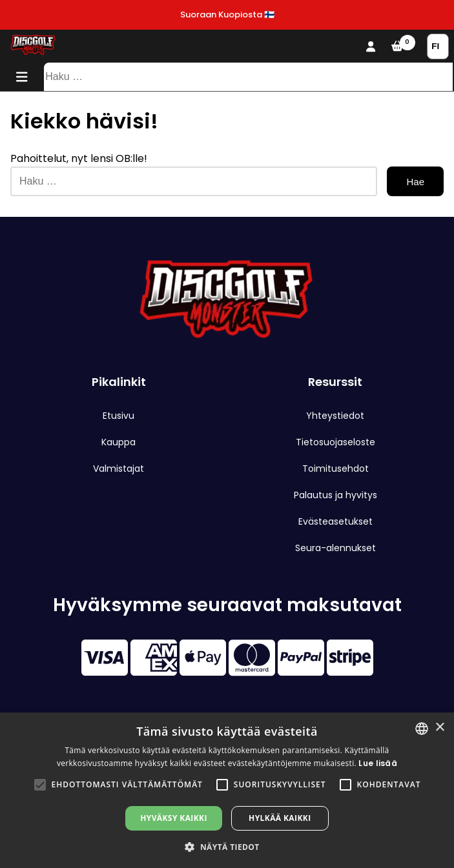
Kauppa (119, 442)
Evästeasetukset (335, 521)
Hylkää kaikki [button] (280, 818)
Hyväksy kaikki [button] (174, 818)
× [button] (439, 728)
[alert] (227, 790)
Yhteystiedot (335, 416)
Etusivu (119, 416)
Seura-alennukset (335, 548)
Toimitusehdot (335, 469)
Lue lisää (378, 763)
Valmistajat (119, 469)
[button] (40, 785)
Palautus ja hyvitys (335, 495)
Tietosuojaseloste (335, 442)
